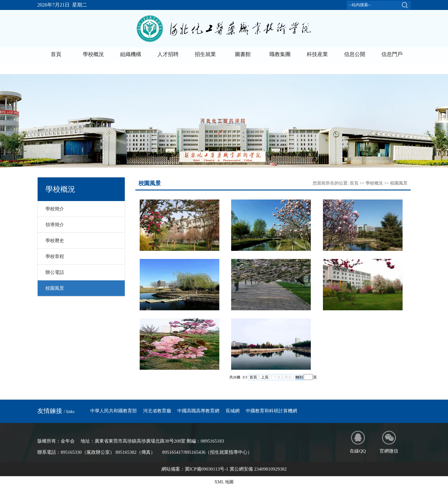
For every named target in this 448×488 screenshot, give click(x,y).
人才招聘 (168, 54)
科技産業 (317, 54)
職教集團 (280, 54)
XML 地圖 (224, 482)
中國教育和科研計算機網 (271, 411)
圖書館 (243, 54)
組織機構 (131, 54)
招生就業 (205, 54)
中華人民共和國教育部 (114, 411)
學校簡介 (55, 209)
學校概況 (93, 54)
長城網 (233, 411)
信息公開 (355, 54)
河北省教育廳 (157, 411)
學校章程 (55, 256)
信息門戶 (392, 54)
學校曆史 (55, 241)
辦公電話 (55, 272)
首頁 (56, 54)
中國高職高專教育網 (198, 411)
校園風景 (55, 288)
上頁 (265, 377)
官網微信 (389, 442)
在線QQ (358, 442)
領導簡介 (55, 225)
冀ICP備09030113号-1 (207, 469)
